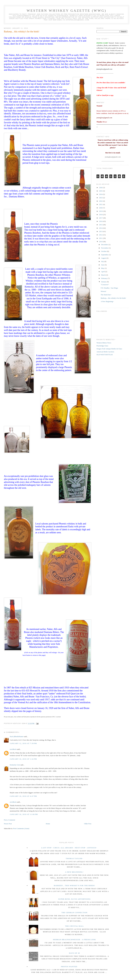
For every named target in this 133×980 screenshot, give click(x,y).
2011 (101, 238)
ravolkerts (13, 749)
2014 (101, 228)
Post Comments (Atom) (21, 828)
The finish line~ (106, 295)
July (103, 261)
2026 (101, 188)
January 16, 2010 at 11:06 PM (24, 814)
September (105, 255)
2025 (101, 191)
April (103, 272)
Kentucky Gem (15, 765)
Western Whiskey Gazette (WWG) (66, 11)
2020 (101, 208)
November (105, 248)
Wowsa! (103, 291)
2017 (101, 218)
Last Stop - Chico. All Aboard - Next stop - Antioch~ (69, 848)
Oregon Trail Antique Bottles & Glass (109, 349)
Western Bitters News (104, 343)
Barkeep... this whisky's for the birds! (22, 32)
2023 (101, 198)
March (104, 275)
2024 (101, 194)
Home (48, 824)
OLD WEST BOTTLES (105, 355)
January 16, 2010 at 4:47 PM (23, 796)
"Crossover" (105, 285)
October (104, 251)
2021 (101, 204)
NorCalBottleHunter (17, 736)
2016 (101, 221)
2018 (101, 215)
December (105, 245)
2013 (101, 231)
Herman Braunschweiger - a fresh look (74, 940)
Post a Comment (9, 820)
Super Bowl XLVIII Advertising (74, 899)
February (104, 278)
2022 (101, 201)
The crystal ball (74, 926)
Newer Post (8, 824)
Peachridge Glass (102, 346)
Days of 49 (74, 953)
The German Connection (74, 913)
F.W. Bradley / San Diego (109, 288)
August (104, 258)
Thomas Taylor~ (74, 858)
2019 (101, 211)
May (103, 268)
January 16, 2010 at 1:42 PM (23, 759)
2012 (101, 235)
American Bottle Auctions (105, 352)
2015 (101, 225)
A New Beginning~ (107, 301)
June (103, 265)
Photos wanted (69, 967)
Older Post (88, 824)
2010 (101, 242)
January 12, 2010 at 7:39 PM (23, 743)
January (104, 282)
